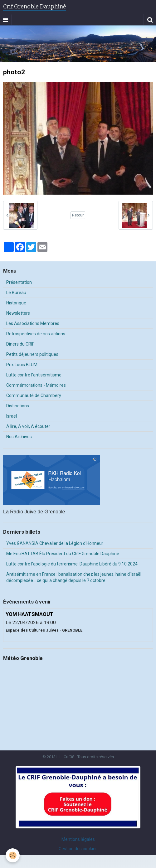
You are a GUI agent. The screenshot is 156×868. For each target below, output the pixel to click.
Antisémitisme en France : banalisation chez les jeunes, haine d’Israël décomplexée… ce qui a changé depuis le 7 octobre (74, 577)
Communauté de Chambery (34, 395)
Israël (12, 416)
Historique (16, 303)
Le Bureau (16, 293)
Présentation (19, 282)
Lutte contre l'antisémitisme (34, 375)
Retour (78, 215)
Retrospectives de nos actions (36, 334)
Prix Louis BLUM (22, 365)
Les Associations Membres (33, 323)
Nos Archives (19, 437)
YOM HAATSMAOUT (29, 614)
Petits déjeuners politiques (32, 354)
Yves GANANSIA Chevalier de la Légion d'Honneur (55, 543)
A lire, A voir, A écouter (28, 426)
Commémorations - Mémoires (36, 385)
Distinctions (18, 406)
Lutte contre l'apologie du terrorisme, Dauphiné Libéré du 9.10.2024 (72, 564)
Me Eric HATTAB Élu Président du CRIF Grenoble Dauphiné (63, 554)
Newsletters (18, 313)
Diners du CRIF (20, 344)
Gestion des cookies (78, 849)
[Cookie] (13, 855)
